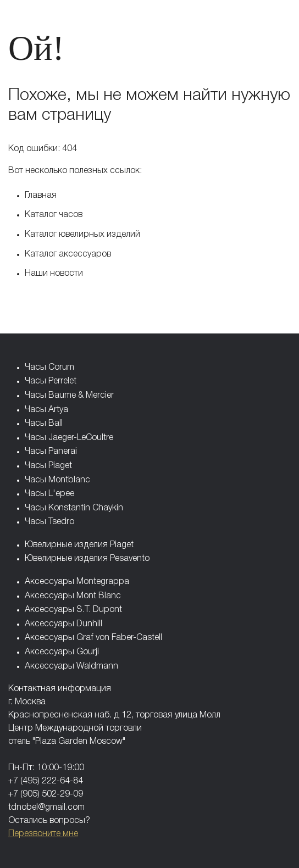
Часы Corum (49, 368)
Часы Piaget (48, 466)
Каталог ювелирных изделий (82, 235)
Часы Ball (44, 424)
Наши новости (54, 274)
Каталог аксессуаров (68, 254)
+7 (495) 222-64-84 (46, 781)
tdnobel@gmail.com (46, 808)
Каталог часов (54, 215)
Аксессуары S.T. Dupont (73, 610)
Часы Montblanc (57, 480)
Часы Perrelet (51, 381)
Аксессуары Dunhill (63, 624)
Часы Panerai (51, 452)
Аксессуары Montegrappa (77, 582)
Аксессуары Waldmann (71, 666)
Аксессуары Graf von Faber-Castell (93, 638)
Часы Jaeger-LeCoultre (69, 438)
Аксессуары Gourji (62, 652)
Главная (41, 196)
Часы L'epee (49, 494)
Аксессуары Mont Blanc (73, 596)
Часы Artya (46, 410)
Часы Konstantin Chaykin (74, 508)
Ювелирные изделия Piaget (79, 545)
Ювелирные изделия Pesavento (87, 559)
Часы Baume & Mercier (69, 396)
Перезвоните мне (43, 834)
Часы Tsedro (49, 522)
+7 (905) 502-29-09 (46, 794)
